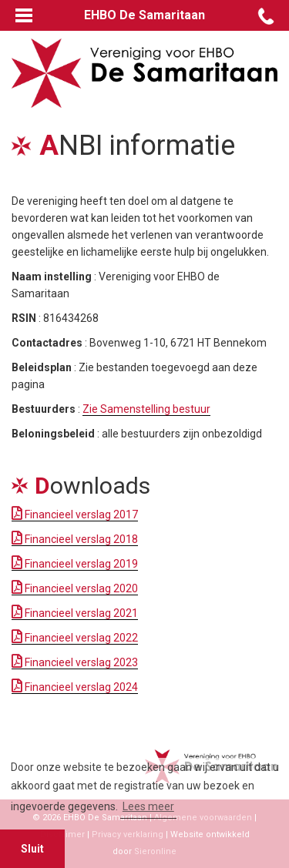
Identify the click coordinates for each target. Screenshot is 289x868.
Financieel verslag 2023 (75, 662)
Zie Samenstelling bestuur (146, 409)
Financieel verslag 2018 (75, 539)
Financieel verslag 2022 (75, 638)
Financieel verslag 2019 (75, 564)
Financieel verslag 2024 (75, 687)
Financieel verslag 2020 (75, 588)
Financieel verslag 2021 (75, 613)
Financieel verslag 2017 (75, 514)
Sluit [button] (32, 849)
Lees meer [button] (148, 806)
